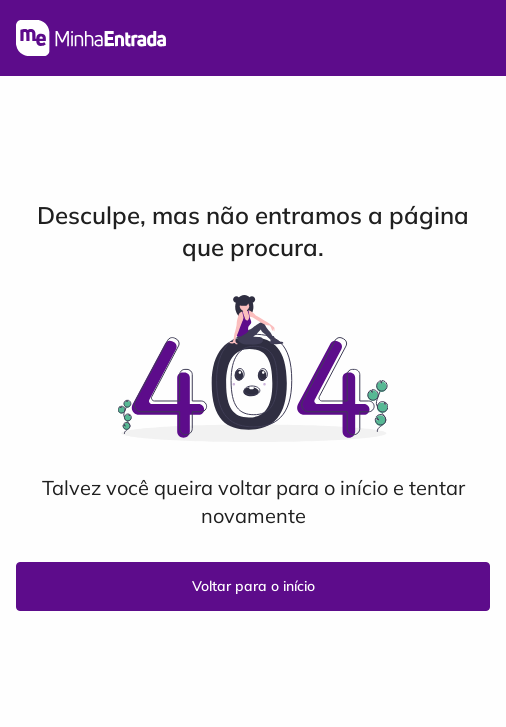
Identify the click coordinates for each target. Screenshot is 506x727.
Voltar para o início (253, 586)
